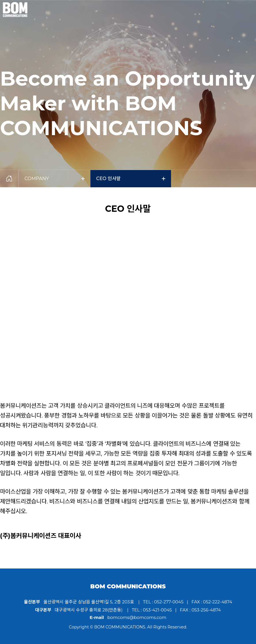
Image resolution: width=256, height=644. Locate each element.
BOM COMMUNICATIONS (128, 586)
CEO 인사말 (131, 179)
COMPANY (55, 179)
